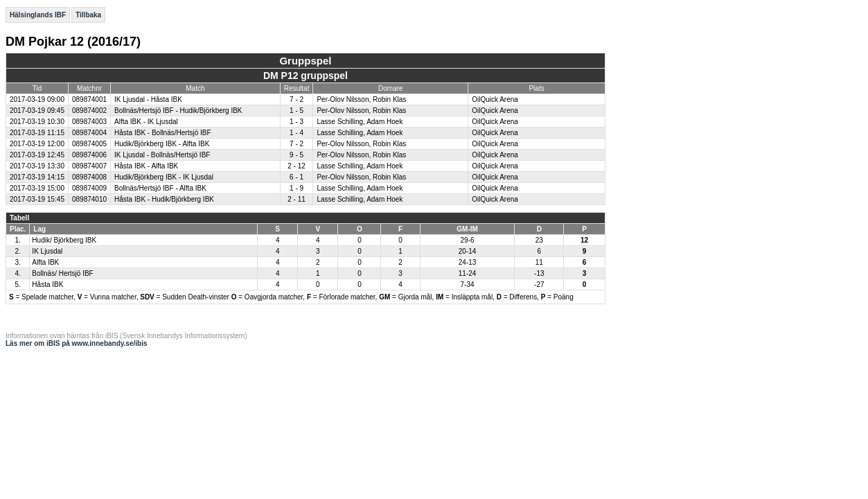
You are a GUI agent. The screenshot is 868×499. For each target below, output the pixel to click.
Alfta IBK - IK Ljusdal (146, 122)
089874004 (89, 133)
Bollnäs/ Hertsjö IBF (62, 273)
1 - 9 (296, 188)
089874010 (89, 199)
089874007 (89, 166)
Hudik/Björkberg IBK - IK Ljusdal (164, 177)
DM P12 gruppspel (305, 76)
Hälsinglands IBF (38, 15)
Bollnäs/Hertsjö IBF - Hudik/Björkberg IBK (178, 111)
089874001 (89, 99)
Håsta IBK (47, 284)
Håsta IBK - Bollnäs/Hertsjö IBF (163, 133)
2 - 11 (296, 199)
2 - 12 (296, 166)
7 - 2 (296, 99)
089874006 (89, 155)
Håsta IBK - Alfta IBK (146, 166)
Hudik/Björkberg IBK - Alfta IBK (162, 144)
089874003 (89, 122)
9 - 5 (296, 155)
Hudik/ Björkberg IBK (64, 240)
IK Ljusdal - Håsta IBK (148, 99)
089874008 (89, 177)
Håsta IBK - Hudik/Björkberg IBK (164, 199)
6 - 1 (296, 177)
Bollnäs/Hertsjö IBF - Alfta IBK (160, 188)
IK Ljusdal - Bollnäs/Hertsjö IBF (162, 155)
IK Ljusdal (47, 251)
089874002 (89, 111)
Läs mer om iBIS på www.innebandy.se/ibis (77, 343)
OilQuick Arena (495, 99)
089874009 (89, 188)
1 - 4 (296, 133)
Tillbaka (88, 15)
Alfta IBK (45, 262)
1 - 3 (296, 122)
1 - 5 (296, 111)
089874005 (89, 144)
